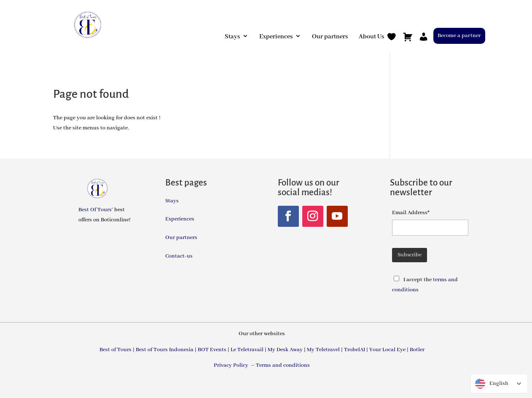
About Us (371, 37)
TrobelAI (355, 350)
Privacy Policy (232, 365)
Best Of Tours (95, 210)
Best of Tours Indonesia (165, 350)
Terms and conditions (283, 365)
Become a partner (459, 36)
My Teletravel (323, 350)
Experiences (276, 37)
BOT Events (212, 350)
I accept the (418, 280)
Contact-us (179, 256)
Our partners (330, 37)
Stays (232, 37)
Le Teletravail (247, 350)
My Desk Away (285, 350)
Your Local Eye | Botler (397, 350)
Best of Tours (116, 350)
